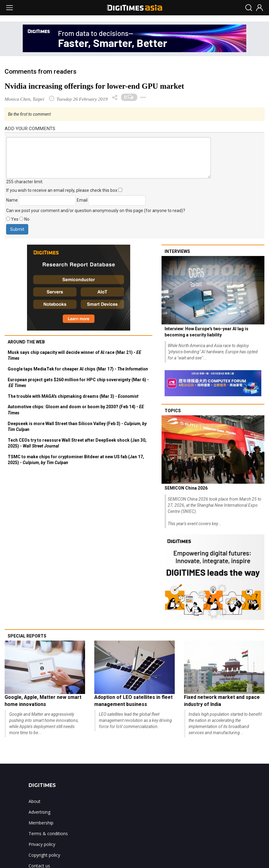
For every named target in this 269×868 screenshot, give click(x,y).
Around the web (26, 342)
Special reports (27, 636)
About (35, 801)
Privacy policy (42, 844)
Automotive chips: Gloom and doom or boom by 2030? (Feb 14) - (76, 410)
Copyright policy (44, 855)
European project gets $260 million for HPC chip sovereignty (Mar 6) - (78, 383)
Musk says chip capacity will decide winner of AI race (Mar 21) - (74, 355)
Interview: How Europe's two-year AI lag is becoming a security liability (207, 332)
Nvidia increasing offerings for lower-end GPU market (94, 86)
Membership (41, 823)
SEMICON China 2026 (186, 488)
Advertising (39, 812)
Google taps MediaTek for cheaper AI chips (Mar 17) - (78, 369)
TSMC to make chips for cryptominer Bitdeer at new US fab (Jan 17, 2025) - (76, 460)
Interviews (177, 251)
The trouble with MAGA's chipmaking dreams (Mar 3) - (73, 396)
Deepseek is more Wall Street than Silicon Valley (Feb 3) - (77, 427)
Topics (173, 411)
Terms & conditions (48, 833)
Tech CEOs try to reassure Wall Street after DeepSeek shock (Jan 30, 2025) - (77, 443)
